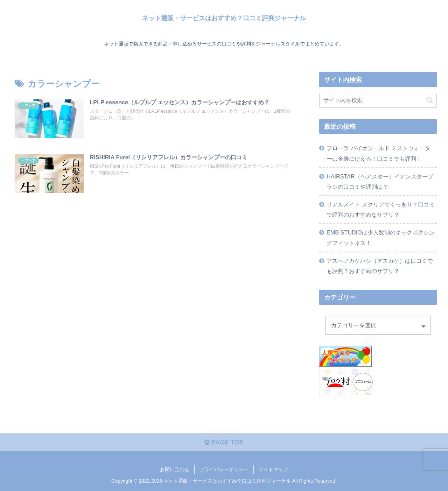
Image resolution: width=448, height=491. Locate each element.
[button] (430, 100)
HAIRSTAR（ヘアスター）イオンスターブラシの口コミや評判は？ (380, 181)
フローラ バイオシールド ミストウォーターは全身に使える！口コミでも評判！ (379, 153)
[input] (378, 100)
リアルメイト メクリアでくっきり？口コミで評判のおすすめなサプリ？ (381, 209)
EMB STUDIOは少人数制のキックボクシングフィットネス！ (381, 237)
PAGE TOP (224, 442)
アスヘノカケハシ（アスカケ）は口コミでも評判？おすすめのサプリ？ (380, 266)
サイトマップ (273, 469)
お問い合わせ (175, 469)
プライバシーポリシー (224, 469)
